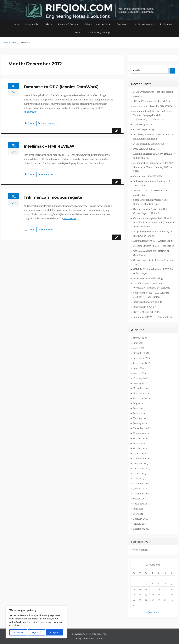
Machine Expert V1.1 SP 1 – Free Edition (154, 246)
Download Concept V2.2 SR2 (148, 302)
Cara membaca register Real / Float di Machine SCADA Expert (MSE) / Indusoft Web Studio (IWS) (154, 223)
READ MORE (30, 112)
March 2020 (140, 373)
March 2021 (139, 348)
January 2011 (140, 524)
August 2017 (140, 454)
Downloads (123, 24)
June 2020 (139, 368)
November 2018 (141, 434)
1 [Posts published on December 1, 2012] (165, 578)
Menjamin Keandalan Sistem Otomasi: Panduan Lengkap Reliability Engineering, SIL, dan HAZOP (153, 115)
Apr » (156, 613)
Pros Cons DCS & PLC (144, 149)
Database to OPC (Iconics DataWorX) (61, 87)
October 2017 (140, 449)
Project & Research (144, 24)
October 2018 (140, 439)
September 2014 (142, 469)
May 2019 (138, 408)
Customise (18, 632)
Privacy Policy (32, 24)
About (49, 24)
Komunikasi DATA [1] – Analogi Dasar (153, 317)
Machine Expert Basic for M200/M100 (153, 106)
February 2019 (141, 418)
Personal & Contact (68, 24)
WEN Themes (96, 639)
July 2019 (138, 403)
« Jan (149, 613)
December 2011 (141, 494)
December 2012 (141, 484)
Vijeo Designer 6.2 (143, 125)
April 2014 (139, 479)
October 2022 (140, 338)
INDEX (78, 33)
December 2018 (141, 429)
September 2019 (142, 398)
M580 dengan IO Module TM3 (149, 144)
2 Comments (47, 174)
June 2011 (138, 509)
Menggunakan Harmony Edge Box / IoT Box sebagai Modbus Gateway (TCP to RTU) (154, 167)
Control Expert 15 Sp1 (144, 130)
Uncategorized (141, 550)
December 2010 (141, 529)
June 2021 (138, 343)
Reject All (36, 632)
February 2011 (140, 519)
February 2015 (141, 464)
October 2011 (140, 499)
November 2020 (142, 358)
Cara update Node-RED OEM (148, 177)
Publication (166, 24)
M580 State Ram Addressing (148, 279)
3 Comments (47, 230)
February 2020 (141, 378)
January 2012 (140, 489)
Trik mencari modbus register (54, 197)
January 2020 (140, 383)
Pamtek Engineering (99, 33)
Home (16, 24)
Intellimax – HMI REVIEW (49, 146)
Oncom (31, 123)
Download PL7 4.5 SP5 (145, 307)
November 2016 (141, 459)
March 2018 (139, 444)
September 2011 (141, 504)
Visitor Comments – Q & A (97, 24)
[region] (36, 622)
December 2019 (141, 388)
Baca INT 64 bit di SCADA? (147, 312)
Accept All (54, 632)
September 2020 (142, 363)
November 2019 (141, 393)
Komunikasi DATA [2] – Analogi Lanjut (153, 241)
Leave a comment (49, 123)
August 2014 (140, 474)
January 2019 (140, 423)
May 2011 (138, 514)
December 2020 (141, 353)
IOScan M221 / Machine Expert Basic (152, 101)
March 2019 (139, 413)
